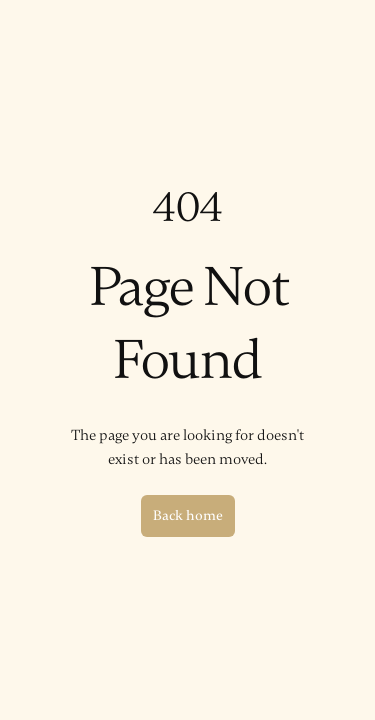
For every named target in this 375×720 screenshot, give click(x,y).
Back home (188, 515)
